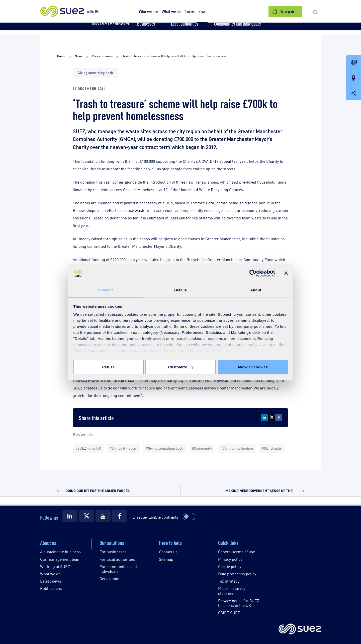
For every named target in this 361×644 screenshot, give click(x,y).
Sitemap (166, 559)
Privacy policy (230, 559)
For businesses (113, 552)
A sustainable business (60, 552)
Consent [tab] (105, 290)
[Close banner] (286, 273)
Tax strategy (229, 581)
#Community (202, 448)
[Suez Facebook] (120, 516)
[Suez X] (86, 516)
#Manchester (272, 448)
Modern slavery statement (232, 591)
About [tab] (256, 290)
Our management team (60, 559)
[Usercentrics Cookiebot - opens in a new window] (253, 273)
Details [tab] (180, 290)
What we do (50, 574)
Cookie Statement (214, 350)
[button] (148, 11)
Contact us (168, 552)
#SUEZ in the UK (88, 448)
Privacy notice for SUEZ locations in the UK (239, 603)
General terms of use (237, 552)
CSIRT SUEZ (229, 613)
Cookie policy (230, 566)
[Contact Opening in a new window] (353, 63)
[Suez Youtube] (103, 516)
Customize (181, 367)
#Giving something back (164, 448)
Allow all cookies (253, 367)
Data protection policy (237, 574)
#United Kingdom (123, 448)
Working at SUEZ (55, 566)
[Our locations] (353, 78)
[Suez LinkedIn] (70, 516)
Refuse (108, 367)
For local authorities (117, 559)
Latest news (51, 581)
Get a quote (109, 578)
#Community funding (237, 448)
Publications (51, 588)
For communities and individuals (118, 569)
